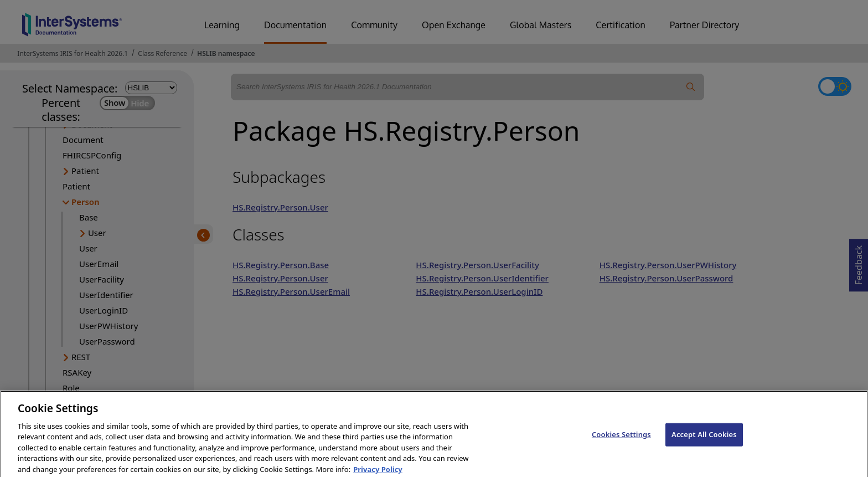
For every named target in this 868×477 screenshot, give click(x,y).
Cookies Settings (621, 444)
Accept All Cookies (704, 444)
